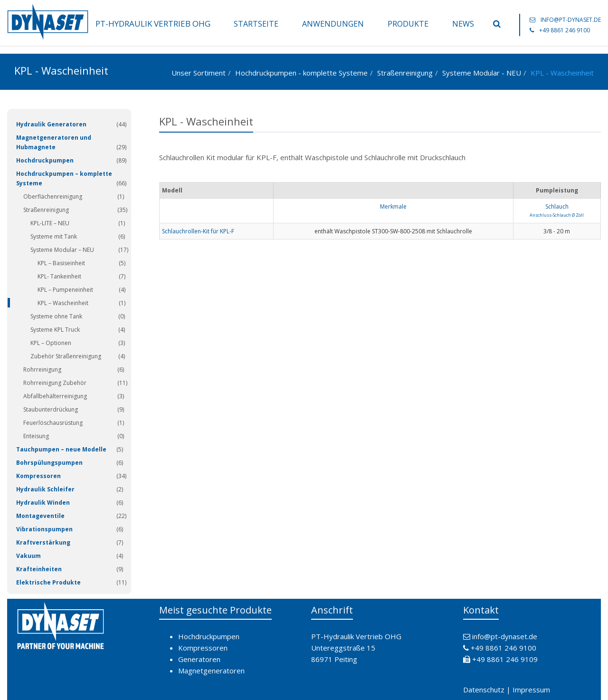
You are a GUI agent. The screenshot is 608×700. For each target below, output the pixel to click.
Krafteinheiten (39, 569)
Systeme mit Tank (54, 236)
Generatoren (199, 659)
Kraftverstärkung (43, 542)
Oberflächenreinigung (53, 197)
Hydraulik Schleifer (45, 489)
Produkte (408, 24)
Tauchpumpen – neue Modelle (61, 449)
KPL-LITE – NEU (50, 223)
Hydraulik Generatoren (51, 124)
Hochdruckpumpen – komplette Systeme (64, 178)
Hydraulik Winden (43, 503)
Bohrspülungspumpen (49, 463)
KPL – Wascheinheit (63, 303)
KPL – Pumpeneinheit (65, 290)
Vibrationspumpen (44, 529)
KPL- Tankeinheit (59, 276)
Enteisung (36, 436)
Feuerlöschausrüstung (53, 423)
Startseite (256, 24)
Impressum (531, 690)
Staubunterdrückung (51, 409)
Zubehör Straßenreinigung (66, 356)
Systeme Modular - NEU (482, 73)
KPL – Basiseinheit (61, 263)
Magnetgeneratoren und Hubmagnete (54, 142)
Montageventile (40, 516)
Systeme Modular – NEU (62, 250)
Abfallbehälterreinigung (55, 396)
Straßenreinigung (405, 73)
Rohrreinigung (42, 369)
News (463, 24)
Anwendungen (333, 24)
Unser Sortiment (199, 73)
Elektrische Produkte (48, 582)
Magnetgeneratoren (211, 671)
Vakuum (28, 556)
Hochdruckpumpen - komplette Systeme (301, 73)
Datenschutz (484, 690)
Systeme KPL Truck (55, 330)
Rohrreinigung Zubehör (55, 383)
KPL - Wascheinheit (562, 73)
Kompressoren (38, 476)
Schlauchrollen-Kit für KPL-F (198, 231)
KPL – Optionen (51, 343)
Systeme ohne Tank (56, 316)
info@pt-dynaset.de (571, 20)
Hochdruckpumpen (45, 160)
